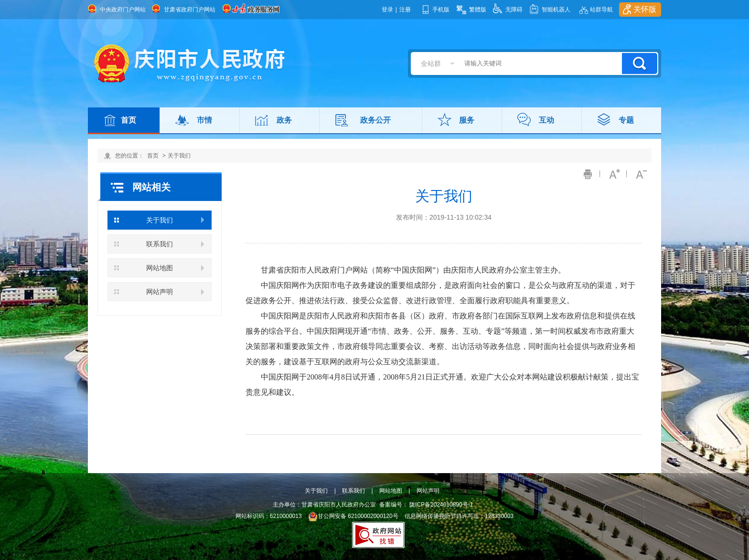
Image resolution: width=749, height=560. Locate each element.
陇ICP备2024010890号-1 (441, 505)
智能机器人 (556, 10)
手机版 (441, 10)
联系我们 (160, 244)
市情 (204, 120)
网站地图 (160, 268)
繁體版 (478, 10)
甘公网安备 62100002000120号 (353, 516)
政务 (284, 120)
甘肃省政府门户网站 (190, 10)
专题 (626, 120)
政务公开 (375, 120)
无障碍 (514, 10)
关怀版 (645, 9)
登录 (387, 10)
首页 (128, 120)
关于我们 (179, 156)
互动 (546, 120)
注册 (405, 10)
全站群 (431, 63)
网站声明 (160, 292)
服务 (467, 120)
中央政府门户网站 (123, 10)
